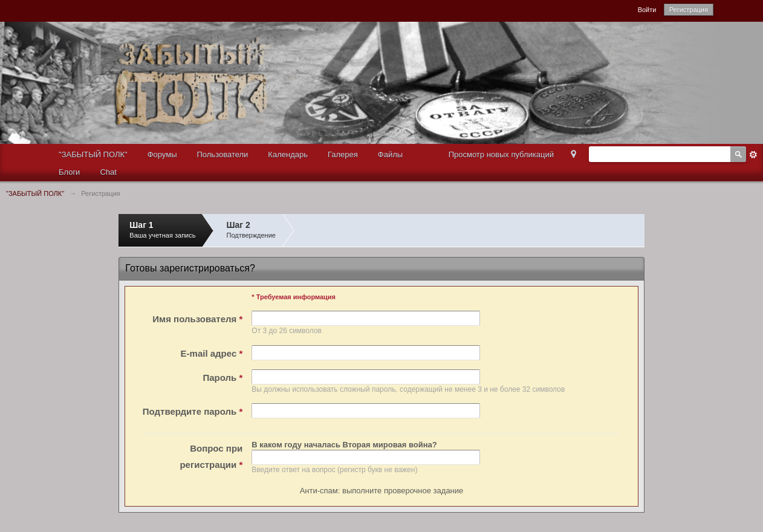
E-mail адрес (212, 353)
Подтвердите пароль (193, 411)
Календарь (288, 154)
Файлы (390, 154)
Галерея (343, 154)
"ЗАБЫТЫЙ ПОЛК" (93, 154)
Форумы (162, 154)
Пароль (222, 378)
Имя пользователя (197, 319)
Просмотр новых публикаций (501, 154)
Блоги (69, 172)
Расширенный (753, 155)
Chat (108, 172)
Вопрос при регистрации (211, 456)
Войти (647, 10)
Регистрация (689, 10)
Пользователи (223, 154)
